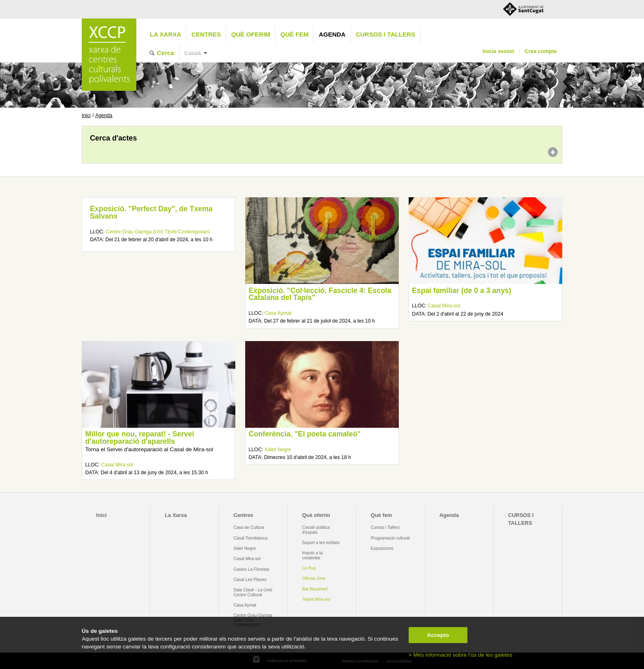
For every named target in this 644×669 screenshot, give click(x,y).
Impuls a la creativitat (313, 555)
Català (193, 53)
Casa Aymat (278, 313)
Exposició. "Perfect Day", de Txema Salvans (151, 212)
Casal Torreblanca (250, 538)
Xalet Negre (278, 450)
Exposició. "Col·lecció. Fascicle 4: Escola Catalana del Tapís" (320, 294)
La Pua (309, 568)
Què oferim (251, 34)
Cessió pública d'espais (316, 530)
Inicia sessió (498, 51)
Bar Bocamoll (315, 589)
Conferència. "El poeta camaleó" (305, 434)
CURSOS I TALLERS (385, 34)
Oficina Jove (314, 578)
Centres (206, 34)
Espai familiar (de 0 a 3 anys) (462, 291)
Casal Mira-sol (444, 306)
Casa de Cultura (249, 527)
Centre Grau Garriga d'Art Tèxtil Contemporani (158, 232)
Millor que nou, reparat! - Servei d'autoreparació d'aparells (139, 438)
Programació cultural (390, 538)
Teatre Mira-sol (316, 599)
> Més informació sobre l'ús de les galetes (461, 655)
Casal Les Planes (250, 580)
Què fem (294, 34)
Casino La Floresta (251, 569)
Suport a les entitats (321, 543)
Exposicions (382, 548)
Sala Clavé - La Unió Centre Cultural (253, 592)
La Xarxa (166, 34)
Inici (86, 115)
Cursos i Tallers (385, 527)
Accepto (438, 635)
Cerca (166, 53)
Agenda (332, 34)
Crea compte (541, 51)
